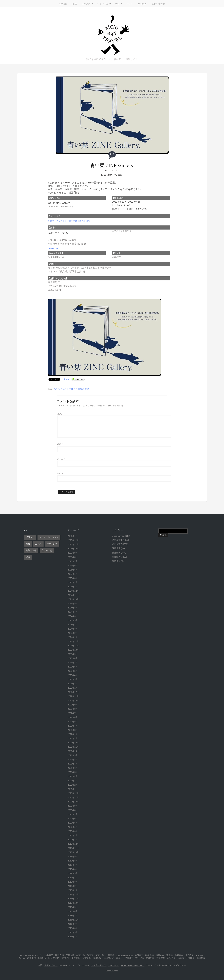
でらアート (113, 965)
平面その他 (74, 389)
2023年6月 (73, 667)
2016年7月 (73, 924)
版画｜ (83, 221)
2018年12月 (73, 894)
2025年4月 (73, 574)
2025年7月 (73, 561)
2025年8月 (73, 557)
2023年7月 (73, 663)
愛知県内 (116, 553)
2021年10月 (73, 751)
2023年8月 (73, 658)
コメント (61, 414)
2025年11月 (73, 544)
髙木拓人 (42, 958)
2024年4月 (73, 625)
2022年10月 (73, 700)
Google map (53, 248)
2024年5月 (73, 620)
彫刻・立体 (31, 550)
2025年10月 (73, 549)
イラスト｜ (61, 221)
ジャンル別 (103, 4)
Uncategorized (119, 536)
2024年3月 (73, 629)
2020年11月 (73, 797)
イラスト (64, 389)
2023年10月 (73, 650)
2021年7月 (73, 764)
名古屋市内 (117, 544)
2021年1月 (73, 789)
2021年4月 (73, 776)
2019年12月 (73, 844)
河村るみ (160, 955)
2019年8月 (73, 861)
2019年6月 (73, 869)
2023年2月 (73, 684)
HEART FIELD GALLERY (132, 965)
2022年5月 (73, 722)
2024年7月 (73, 612)
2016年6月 (73, 928)
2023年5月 (73, 671)
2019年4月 (73, 878)
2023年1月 (73, 688)
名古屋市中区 (118, 540)
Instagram (142, 4)
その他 (56, 389)
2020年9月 (73, 806)
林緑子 (120, 958)
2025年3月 (73, 578)
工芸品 (38, 544)
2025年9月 (73, 553)
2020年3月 (73, 831)
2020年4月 (73, 827)
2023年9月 (73, 654)
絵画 (87, 389)
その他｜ (52, 221)
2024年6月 (73, 616)
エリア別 (86, 4)
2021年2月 (73, 785)
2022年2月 (73, 734)
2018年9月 (73, 907)
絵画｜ (89, 221)
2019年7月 (73, 865)
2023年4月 (73, 675)
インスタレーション (49, 537)
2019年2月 (73, 886)
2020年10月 (73, 802)
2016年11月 (73, 920)
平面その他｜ (73, 221)
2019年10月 (73, 852)
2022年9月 (73, 705)
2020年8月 (73, 810)
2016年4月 (73, 937)
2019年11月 (73, 848)
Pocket (67, 379)
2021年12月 (73, 743)
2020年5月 (73, 823)
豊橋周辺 (116, 561)
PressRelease (112, 971)
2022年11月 (73, 696)
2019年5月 (73, 873)
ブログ (129, 4)
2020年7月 (73, 814)
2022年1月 (73, 738)
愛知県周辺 (117, 557)
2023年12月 (73, 641)
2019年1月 (73, 890)
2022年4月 (73, 726)
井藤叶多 (81, 955)
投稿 (75, 4)
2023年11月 (73, 646)
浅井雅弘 (49, 955)
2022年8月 (73, 709)
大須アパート (51, 965)
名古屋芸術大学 (99, 965)
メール (61, 459)
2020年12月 (73, 793)
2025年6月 (73, 566)
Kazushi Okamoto (125, 955)
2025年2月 (73, 582)
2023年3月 (73, 679)
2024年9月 (73, 603)
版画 (82, 389)
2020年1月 (73, 840)
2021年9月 (73, 755)
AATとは (63, 4)
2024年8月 (73, 608)
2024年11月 (73, 595)
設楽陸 (169, 955)
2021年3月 (73, 781)
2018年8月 (73, 911)
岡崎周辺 (116, 548)
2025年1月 (73, 587)
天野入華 (70, 955)
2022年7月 (73, 713)
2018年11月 (73, 899)
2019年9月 (73, 857)
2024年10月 (73, 599)
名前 (60, 444)
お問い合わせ (158, 4)
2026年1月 (73, 536)
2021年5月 (73, 772)
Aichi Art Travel (112, 35)
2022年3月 (73, 730)
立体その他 (47, 550)
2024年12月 (73, 591)
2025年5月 (73, 570)
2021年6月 (73, 768)
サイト (60, 473)
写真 (28, 544)
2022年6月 (73, 717)
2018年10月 (73, 903)
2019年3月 (73, 882)
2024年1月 (73, 637)
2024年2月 (73, 633)
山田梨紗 (201, 958)
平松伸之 (129, 958)
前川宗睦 (140, 958)
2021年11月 (73, 747)
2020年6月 (73, 819)
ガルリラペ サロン (112, 170)
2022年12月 (73, 692)
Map (117, 4)
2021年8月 (73, 760)
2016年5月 (73, 932)
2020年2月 (73, 835)
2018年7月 (73, 916)
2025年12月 (73, 540)
